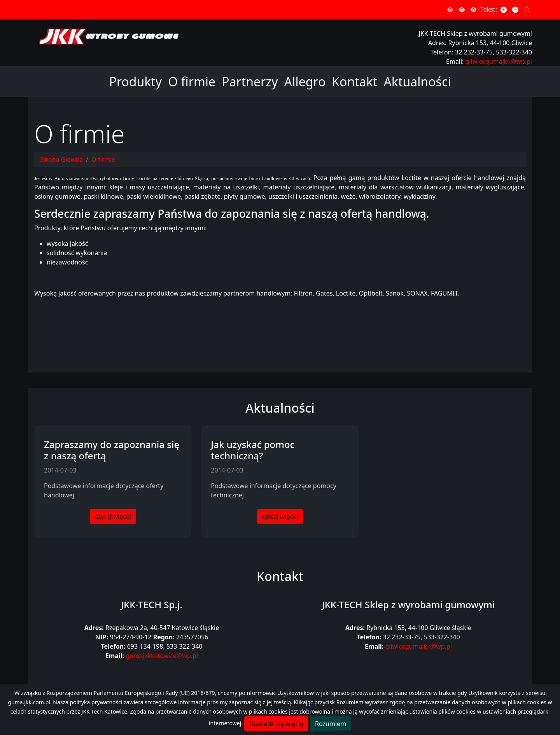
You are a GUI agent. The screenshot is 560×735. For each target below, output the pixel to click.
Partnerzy (250, 81)
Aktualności (417, 81)
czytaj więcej (113, 516)
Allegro (305, 81)
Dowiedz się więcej (276, 724)
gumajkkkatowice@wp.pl (162, 656)
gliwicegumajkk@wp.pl (499, 61)
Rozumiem (331, 724)
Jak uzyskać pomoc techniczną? (253, 450)
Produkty (135, 81)
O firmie (192, 81)
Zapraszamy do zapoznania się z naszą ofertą (112, 450)
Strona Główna (61, 159)
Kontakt (354, 81)
